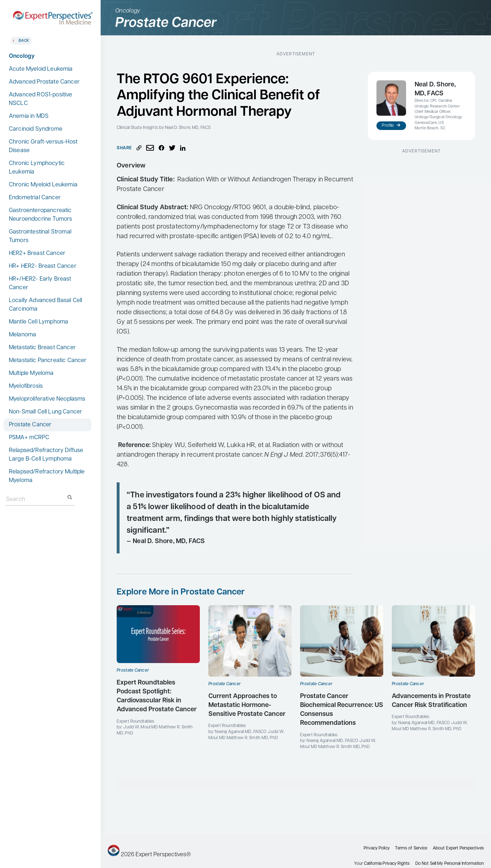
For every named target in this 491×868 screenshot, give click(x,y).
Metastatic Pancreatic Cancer (48, 361)
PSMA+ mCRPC (29, 438)
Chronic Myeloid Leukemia (43, 185)
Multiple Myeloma (31, 373)
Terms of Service (411, 848)
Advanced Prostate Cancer (44, 82)
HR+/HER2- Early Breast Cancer (40, 284)
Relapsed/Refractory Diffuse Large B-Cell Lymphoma (46, 455)
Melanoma (22, 335)
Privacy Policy (377, 848)
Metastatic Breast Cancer (42, 348)
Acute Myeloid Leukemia (41, 69)
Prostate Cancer (30, 425)
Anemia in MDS (29, 116)
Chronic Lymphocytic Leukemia (37, 168)
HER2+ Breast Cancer (37, 254)
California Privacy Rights (387, 864)
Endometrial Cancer (35, 198)
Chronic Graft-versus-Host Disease (43, 146)
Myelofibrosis (26, 386)
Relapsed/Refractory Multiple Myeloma (47, 476)
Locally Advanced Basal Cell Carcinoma (45, 305)
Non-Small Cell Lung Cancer (45, 412)
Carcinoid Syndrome (36, 129)
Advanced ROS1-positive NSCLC (41, 99)
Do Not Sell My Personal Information (450, 864)
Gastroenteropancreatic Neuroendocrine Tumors (41, 215)
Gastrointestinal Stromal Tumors (40, 236)
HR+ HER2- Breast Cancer (43, 266)
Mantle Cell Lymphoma (39, 322)
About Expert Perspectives (458, 848)
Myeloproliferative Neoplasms (47, 399)
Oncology (22, 56)
